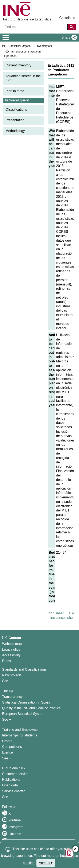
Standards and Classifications (24, 670)
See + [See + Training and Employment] (7, 758)
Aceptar (46, 863)
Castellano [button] (67, 18)
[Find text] (36, 27)
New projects (12, 675)
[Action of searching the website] (72, 27)
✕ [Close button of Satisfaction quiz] (75, 849)
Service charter (13, 791)
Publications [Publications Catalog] (11, 780)
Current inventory (18, 65)
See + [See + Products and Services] (7, 797)
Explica (8, 752)
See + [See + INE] (7, 719)
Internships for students (20, 735)
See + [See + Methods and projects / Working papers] (7, 681)
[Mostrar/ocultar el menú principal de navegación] (6, 38)
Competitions (12, 747)
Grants (7, 741)
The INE (8, 691)
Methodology (15, 131)
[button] (68, 38)
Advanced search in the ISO (23, 78)
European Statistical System (23, 714)
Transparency (12, 697)
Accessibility (11, 655)
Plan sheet (56, 613)
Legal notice (11, 649)
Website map (12, 644)
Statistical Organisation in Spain (29, 46)
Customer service (15, 774)
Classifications (16, 110)
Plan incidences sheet (61, 618)
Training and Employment (21, 730)
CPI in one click (14, 768)
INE (4, 46)
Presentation (15, 120)
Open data (10, 785)
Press (6, 661)
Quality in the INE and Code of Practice (31, 708)
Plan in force (15, 91)
